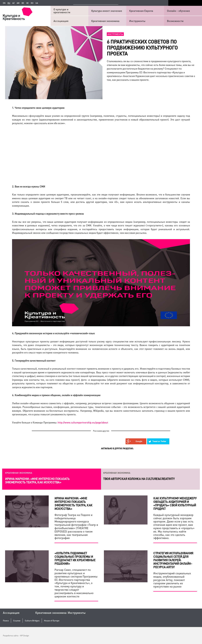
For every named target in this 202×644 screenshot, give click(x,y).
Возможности (175, 21)
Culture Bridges (32, 621)
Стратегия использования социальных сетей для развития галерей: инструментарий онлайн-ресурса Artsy (173, 560)
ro (32, 3)
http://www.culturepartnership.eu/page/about (83, 422)
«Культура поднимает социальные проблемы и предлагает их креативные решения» (75, 558)
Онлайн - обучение (178, 11)
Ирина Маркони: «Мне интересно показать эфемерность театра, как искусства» (73, 503)
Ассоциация (61, 21)
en (4, 3)
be (23, 3)
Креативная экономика (105, 21)
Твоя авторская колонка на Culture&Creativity (139, 479)
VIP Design (24, 636)
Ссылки (17, 621)
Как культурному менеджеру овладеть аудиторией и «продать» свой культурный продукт (175, 503)
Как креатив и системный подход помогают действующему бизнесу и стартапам (38, 480)
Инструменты (137, 21)
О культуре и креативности (62, 11)
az (13, 3)
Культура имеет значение (107, 11)
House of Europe (52, 621)
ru (9, 3)
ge (27, 3)
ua (37, 3)
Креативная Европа (141, 11)
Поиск (6, 621)
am (18, 3)
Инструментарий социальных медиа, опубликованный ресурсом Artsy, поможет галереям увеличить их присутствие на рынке (172, 580)
